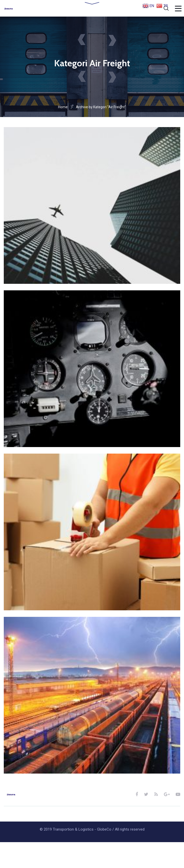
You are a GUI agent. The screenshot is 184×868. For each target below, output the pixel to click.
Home (63, 107)
